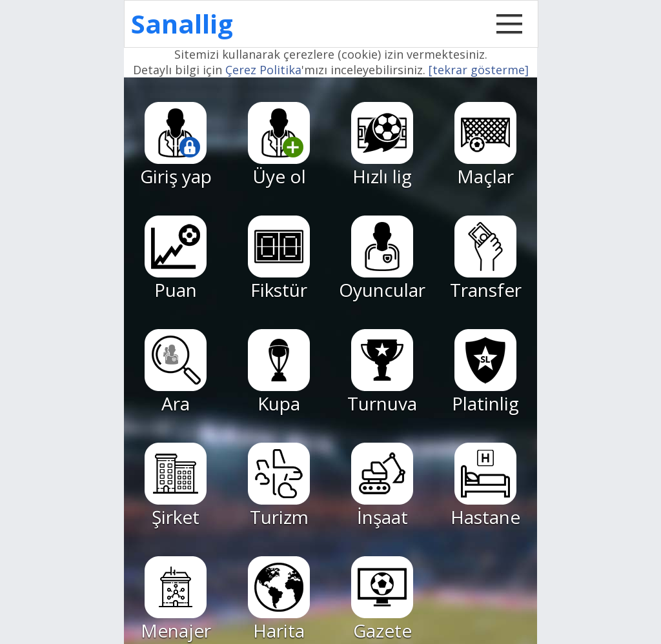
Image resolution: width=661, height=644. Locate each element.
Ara (176, 372)
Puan (176, 259)
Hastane (485, 486)
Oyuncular (382, 259)
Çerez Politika (263, 70)
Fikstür (279, 259)
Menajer (176, 599)
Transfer (486, 259)
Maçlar (485, 145)
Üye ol (279, 145)
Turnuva (382, 372)
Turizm (279, 486)
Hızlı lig (382, 145)
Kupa (279, 372)
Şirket (176, 486)
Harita (279, 599)
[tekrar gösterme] (479, 70)
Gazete (382, 599)
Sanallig (182, 24)
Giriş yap (176, 145)
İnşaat (382, 486)
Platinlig (485, 372)
